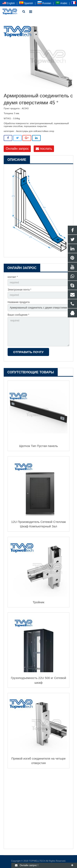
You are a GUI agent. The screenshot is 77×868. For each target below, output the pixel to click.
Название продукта (19, 302)
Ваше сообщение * (18, 315)
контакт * (13, 277)
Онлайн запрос (17, 149)
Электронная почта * (19, 290)
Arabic (61, 3)
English (9, 3)
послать (44, 149)
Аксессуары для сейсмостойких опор (35, 131)
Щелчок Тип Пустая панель (38, 446)
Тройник (38, 602)
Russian (44, 3)
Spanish (26, 3)
